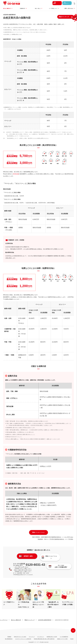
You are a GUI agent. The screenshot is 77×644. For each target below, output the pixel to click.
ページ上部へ (73, 629)
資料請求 (54, 3)
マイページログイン (66, 3)
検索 (74, 5)
